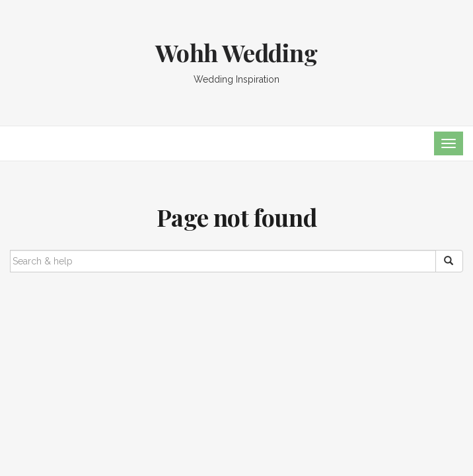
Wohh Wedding (236, 52)
